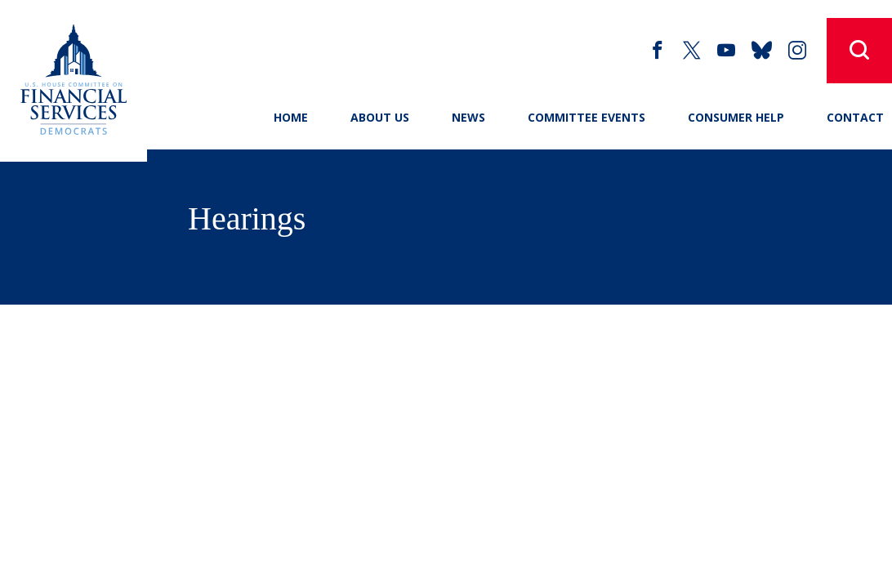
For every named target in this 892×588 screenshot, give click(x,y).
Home (291, 117)
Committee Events (586, 117)
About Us (380, 117)
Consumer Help (736, 117)
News (468, 117)
